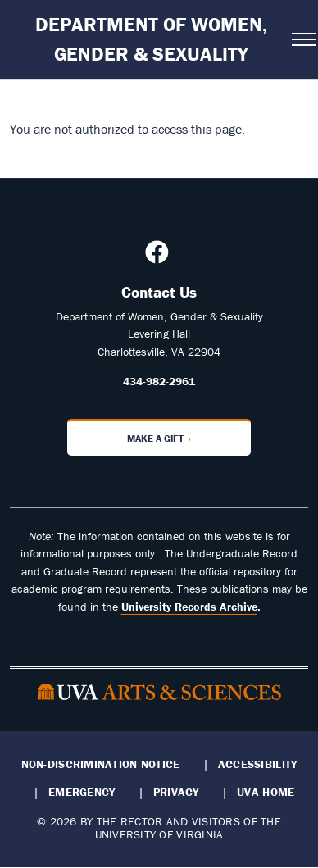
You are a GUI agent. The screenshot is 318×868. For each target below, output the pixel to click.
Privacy (176, 792)
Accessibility (258, 764)
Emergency (82, 792)
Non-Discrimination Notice (101, 764)
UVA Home (266, 792)
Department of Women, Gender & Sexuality (151, 39)
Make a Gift (155, 438)
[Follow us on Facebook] (159, 257)
